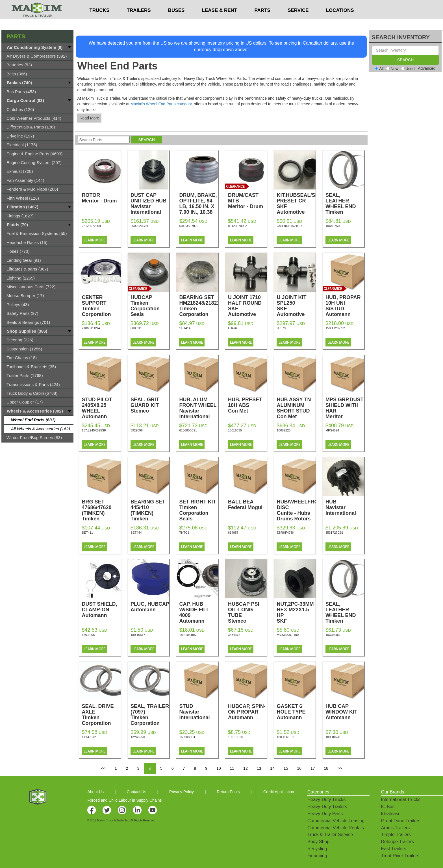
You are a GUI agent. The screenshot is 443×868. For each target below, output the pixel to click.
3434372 (234, 635)
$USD (297, 6)
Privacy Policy (182, 792)
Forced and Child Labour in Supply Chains (124, 800)
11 (232, 768)
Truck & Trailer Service (330, 835)
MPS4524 (332, 430)
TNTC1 (184, 533)
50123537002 (189, 226)
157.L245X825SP (94, 430)
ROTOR (101, 198)
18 (326, 768)
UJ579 (281, 328)
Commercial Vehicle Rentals (336, 828)
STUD (198, 712)
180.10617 (138, 635)
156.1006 (88, 635)
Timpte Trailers (396, 835)
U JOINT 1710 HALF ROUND (247, 309)
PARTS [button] (262, 21)
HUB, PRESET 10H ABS (247, 405)
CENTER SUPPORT (101, 306)
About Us (95, 792)
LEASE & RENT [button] (220, 21)
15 (286, 768)
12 (246, 768)
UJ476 (233, 328)
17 (313, 768)
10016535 (235, 430)
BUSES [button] (176, 21)
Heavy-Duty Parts (325, 814)
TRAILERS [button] (139, 21)
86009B (136, 328)
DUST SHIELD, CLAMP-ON (101, 610)
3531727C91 (334, 533)
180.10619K (187, 635)
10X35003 (333, 635)
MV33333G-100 (288, 635)
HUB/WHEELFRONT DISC (301, 510)
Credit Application (279, 792)
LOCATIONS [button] (340, 21)
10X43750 (333, 226)
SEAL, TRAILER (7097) (150, 717)
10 (219, 768)
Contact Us (136, 792)
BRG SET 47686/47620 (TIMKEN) (101, 513)
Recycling (317, 849)
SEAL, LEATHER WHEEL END (345, 209)
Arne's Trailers (395, 828)
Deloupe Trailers (397, 842)
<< (103, 768)
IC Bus (388, 807)
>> (340, 768)
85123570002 (237, 226)
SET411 (87, 533)
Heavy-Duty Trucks (326, 800)
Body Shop (318, 842)
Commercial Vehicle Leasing (336, 821)
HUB (345, 507)
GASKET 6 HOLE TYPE (296, 712)
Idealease (391, 814)
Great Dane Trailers (401, 821)
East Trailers (393, 849)
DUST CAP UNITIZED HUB (150, 204)
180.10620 (333, 737)
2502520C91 (139, 226)
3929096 (137, 430)
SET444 (136, 533)
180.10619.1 (285, 737)
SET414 (185, 328)
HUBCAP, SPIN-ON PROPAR (247, 712)
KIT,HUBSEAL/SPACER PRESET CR (305, 206)
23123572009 (91, 226)
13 (259, 768)
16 (299, 768)
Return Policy (228, 792)
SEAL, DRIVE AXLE (101, 717)
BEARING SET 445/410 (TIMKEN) (150, 513)
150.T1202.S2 (335, 328)
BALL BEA (247, 505)
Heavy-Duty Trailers (327, 807)
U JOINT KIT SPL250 (296, 309)
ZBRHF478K (285, 533)
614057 (233, 533)
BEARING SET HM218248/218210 (201, 306)
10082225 (284, 430)
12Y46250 (138, 737)
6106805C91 (188, 430)
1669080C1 (187, 737)
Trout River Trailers (400, 856)
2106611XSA (91, 328)
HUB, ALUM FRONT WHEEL (198, 408)
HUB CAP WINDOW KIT (345, 712)
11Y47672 (89, 737)
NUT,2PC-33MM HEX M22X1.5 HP (296, 618)
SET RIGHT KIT (198, 510)
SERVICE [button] (298, 21)
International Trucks (401, 800)
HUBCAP (150, 306)
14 (272, 768)
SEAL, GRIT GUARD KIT (150, 405)
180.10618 (235, 737)
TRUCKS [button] (99, 21)
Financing (317, 856)
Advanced (427, 68)
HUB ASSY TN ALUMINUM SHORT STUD (296, 408)
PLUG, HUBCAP (150, 607)
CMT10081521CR (289, 226)
